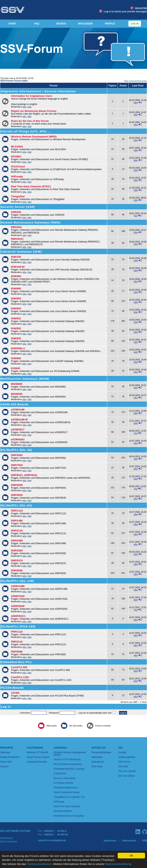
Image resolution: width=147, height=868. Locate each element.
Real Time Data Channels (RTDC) (31, 186)
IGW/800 (16, 289)
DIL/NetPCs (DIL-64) (16, 505)
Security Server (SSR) (18, 207)
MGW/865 (17, 384)
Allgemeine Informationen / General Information (38, 91)
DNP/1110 (17, 511)
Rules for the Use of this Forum (30, 121)
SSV (121, 748)
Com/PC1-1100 (20, 677)
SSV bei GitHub (126, 776)
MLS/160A (17, 147)
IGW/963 (16, 358)
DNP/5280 (17, 551)
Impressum (110, 841)
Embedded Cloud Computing (69, 816)
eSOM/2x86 (18, 410)
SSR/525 (16, 212)
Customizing (35, 748)
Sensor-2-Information (65, 778)
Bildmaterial (98, 762)
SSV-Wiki (123, 767)
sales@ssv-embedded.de (52, 840)
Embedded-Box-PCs (16, 662)
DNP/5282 (17, 455)
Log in (135, 24)
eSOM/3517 (18, 430)
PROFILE (110, 24)
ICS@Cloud (18, 167)
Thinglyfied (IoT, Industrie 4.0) (69, 797)
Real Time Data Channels (67, 806)
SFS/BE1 (16, 157)
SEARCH (61, 24)
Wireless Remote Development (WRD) (34, 137)
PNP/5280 (17, 652)
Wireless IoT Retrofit (37, 752)
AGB (144, 841)
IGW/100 (16, 257)
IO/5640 (15, 368)
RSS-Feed (97, 767)
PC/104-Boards (12, 688)
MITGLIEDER (86, 24)
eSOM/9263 (18, 439)
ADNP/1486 (18, 586)
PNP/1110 (17, 632)
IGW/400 (16, 276)
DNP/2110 (17, 531)
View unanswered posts (135, 81)
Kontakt (122, 752)
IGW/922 (16, 318)
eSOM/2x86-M (19, 420)
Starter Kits (6, 762)
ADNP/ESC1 (18, 616)
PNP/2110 (17, 642)
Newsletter (97, 757)
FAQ (37, 24)
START (12, 24)
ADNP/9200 (18, 606)
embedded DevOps (37, 762)
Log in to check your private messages (123, 12)
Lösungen (60, 748)
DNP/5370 (17, 561)
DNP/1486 (17, 521)
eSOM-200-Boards (15, 404)
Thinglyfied (18, 196)
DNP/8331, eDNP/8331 (24, 475)
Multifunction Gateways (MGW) (25, 379)
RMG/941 (16, 227)
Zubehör (4, 767)
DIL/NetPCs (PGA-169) (18, 626)
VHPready (17, 176)
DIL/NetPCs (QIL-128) (17, 581)
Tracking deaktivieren (39, 864)
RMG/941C (17, 239)
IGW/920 (16, 308)
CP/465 (15, 693)
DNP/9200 (17, 570)
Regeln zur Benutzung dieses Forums (34, 111)
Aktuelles (99, 748)
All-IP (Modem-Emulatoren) (68, 764)
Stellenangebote (127, 757)
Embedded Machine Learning (69, 769)
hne (136, 216)
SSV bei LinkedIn (127, 771)
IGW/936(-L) (18, 348)
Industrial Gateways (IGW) (21, 252)
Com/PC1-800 (19, 667)
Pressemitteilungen (101, 752)
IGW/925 (16, 328)
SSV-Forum (124, 762)
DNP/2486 (17, 541)
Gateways (5, 752)
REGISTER (139, 8)
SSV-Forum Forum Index (14, 81)
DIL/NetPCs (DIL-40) (16, 450)
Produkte (7, 748)
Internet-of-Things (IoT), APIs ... (26, 131)
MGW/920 (17, 394)
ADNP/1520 (18, 596)
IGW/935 (16, 338)
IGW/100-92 (18, 267)
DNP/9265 (17, 485)
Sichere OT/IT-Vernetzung (67, 759)
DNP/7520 (17, 465)
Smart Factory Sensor (38, 757)
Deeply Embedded (10, 757)
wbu (24, 107)
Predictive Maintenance (66, 788)
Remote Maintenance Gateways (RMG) (30, 222)
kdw (30, 107)
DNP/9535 (17, 495)
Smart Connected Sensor (67, 792)
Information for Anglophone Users (32, 96)
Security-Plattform (63, 811)
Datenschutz (129, 841)
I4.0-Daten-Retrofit (63, 783)
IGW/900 (16, 298)
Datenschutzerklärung (118, 864)
